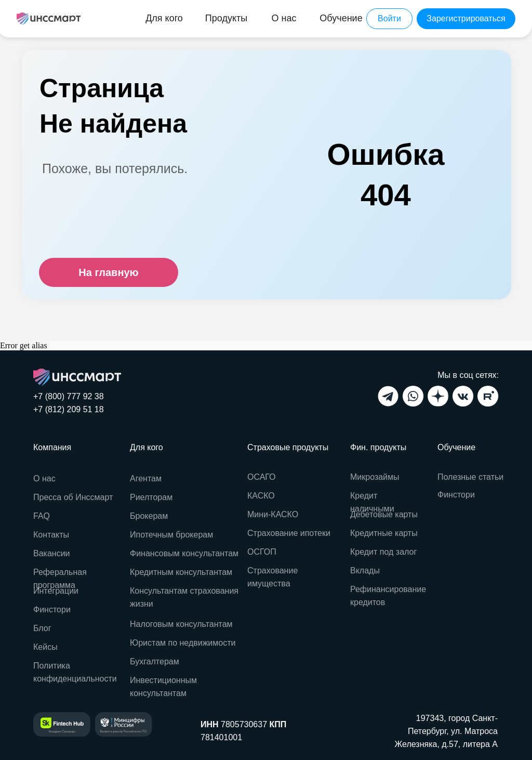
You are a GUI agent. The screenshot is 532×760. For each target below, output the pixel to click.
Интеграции (56, 591)
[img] (49, 19)
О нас (44, 479)
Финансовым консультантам (184, 553)
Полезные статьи (470, 477)
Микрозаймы (375, 477)
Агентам (146, 479)
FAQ (42, 516)
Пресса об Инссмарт (73, 497)
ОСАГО (262, 477)
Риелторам (151, 497)
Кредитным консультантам (181, 572)
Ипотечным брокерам (171, 535)
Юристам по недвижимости (183, 643)
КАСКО (261, 496)
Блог (42, 628)
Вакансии (52, 553)
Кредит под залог (383, 552)
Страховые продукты (288, 447)
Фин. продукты (378, 447)
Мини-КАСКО (273, 514)
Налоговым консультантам (181, 624)
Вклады (365, 571)
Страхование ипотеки (289, 533)
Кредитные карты (384, 533)
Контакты (51, 535)
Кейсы (45, 647)
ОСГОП (262, 552)
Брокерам (149, 516)
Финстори (456, 495)
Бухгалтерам (155, 661)
